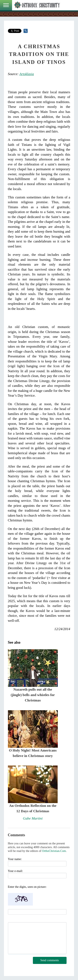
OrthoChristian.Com (54, 851)
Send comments (50, 960)
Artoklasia (27, 74)
